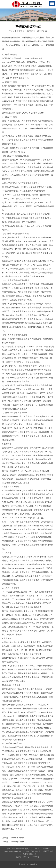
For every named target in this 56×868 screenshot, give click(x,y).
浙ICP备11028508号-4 (28, 864)
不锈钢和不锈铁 (17, 838)
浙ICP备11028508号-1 (32, 857)
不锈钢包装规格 (17, 841)
